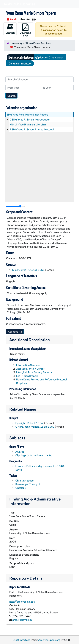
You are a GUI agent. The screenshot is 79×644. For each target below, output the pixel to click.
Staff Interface (22, 640)
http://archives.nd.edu (22, 602)
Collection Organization (50, 57)
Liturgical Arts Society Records (34, 372)
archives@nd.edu (22, 620)
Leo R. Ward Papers (27, 376)
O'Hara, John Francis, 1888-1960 (35, 427)
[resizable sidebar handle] (15, 206)
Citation (10, 29)
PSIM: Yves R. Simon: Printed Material (32, 129)
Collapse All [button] (15, 331)
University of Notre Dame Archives (31, 43)
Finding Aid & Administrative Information (35, 501)
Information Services (28, 365)
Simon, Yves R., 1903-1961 (28, 270)
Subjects (17, 438)
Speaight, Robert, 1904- (30, 423)
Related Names (23, 409)
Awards (20, 452)
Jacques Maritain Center (30, 369)
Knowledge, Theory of (28, 484)
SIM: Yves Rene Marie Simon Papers (27, 114)
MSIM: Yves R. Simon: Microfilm (28, 124)
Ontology (21, 488)
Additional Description (30, 340)
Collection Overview (20, 57)
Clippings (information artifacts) (34, 455)
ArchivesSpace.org (49, 640)
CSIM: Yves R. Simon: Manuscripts (30, 119)
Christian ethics (24, 480)
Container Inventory (20, 63)
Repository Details (26, 578)
